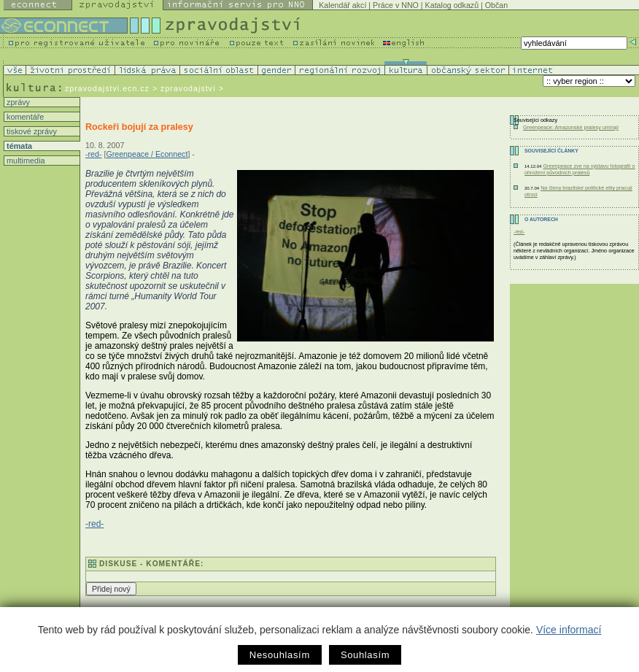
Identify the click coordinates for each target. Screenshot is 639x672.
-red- (94, 154)
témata (18, 146)
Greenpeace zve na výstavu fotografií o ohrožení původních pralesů (580, 169)
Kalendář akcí (342, 5)
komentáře (24, 117)
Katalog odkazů (452, 5)
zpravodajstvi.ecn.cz (107, 88)
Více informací (569, 630)
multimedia (25, 161)
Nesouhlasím (280, 655)
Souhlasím (365, 655)
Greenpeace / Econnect (147, 154)
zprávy (17, 102)
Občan (496, 5)
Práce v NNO (396, 5)
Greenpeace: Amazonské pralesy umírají (571, 127)
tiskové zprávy (31, 131)
